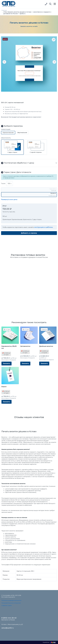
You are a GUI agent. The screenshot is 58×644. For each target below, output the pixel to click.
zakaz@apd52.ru (8, 628)
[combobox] (9, 184)
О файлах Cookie (7, 605)
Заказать (6, 363)
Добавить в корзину (29, 233)
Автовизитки (25, 346)
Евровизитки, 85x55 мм (9, 347)
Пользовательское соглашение (11, 603)
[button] (50, 4)
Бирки (4, 387)
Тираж (3, 183)
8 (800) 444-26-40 (9, 618)
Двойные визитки (46, 346)
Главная (4, 10)
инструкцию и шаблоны (43, 227)
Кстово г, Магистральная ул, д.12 (12, 624)
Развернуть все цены (9, 199)
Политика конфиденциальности (11, 600)
